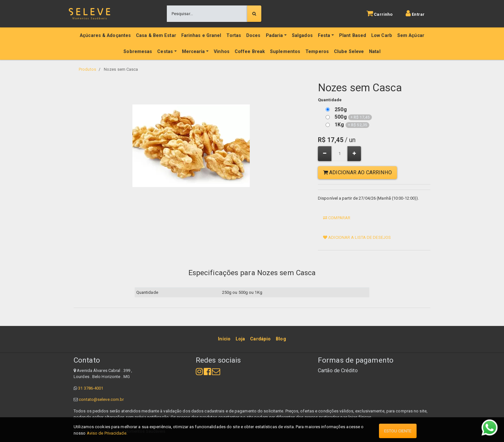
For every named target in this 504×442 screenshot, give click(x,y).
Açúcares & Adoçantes (105, 36)
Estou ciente (398, 431)
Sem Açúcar (411, 36)
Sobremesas (138, 52)
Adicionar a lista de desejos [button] (357, 237)
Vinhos (222, 52)
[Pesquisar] (254, 14)
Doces (253, 36)
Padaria (274, 36)
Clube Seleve (349, 52)
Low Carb (382, 36)
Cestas (165, 52)
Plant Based (353, 36)
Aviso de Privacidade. (107, 433)
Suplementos (285, 52)
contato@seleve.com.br (101, 399)
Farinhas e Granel (201, 36)
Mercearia (194, 52)
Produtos (87, 69)
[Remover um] (325, 153)
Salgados (302, 36)
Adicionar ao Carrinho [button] (357, 172)
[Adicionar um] (354, 153)
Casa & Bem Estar (156, 36)
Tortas (234, 36)
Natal (375, 52)
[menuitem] (224, 339)
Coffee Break (250, 52)
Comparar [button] (337, 218)
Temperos (317, 52)
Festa (324, 36)
